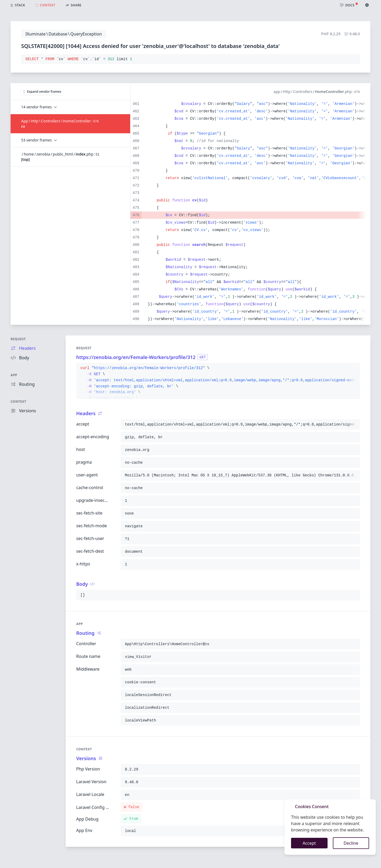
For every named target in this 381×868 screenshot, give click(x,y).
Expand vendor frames (42, 92)
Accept (309, 843)
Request (18, 339)
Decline (351, 843)
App (14, 375)
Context (19, 402)
